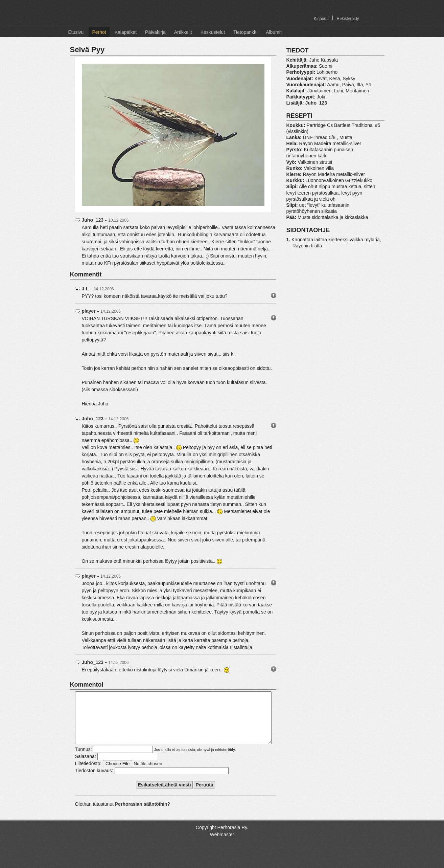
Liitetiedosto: (88, 774)
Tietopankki (245, 32)
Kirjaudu (321, 19)
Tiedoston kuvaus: (94, 781)
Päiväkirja (155, 32)
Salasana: (86, 766)
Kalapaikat (126, 32)
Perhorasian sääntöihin (141, 814)
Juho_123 (93, 220)
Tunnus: (84, 759)
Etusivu (76, 32)
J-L (85, 289)
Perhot (99, 32)
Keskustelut (213, 32)
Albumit (274, 32)
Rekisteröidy (348, 19)
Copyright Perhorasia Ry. (222, 838)
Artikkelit (183, 32)
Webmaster (222, 845)
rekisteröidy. (226, 760)
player (89, 311)
